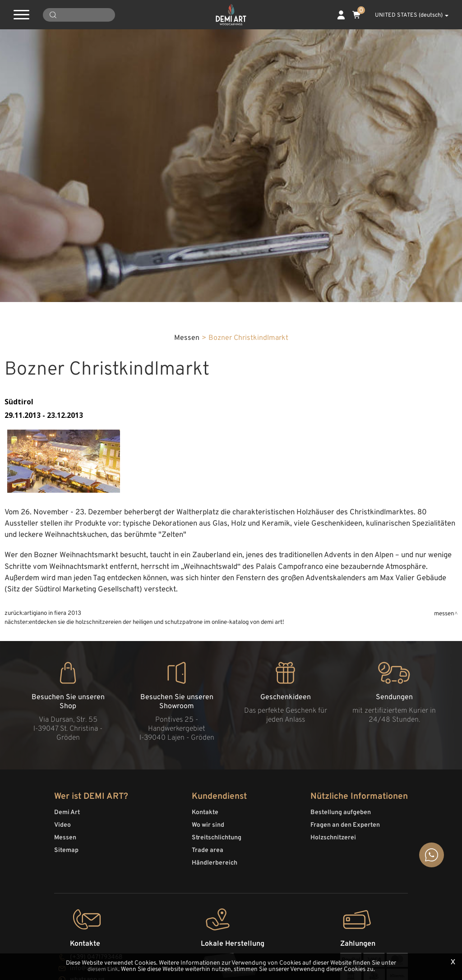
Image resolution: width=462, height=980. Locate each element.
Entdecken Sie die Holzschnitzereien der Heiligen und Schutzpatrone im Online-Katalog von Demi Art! (157, 791)
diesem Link (103, 970)
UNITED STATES (407, 15)
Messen (187, 506)
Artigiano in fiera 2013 (53, 782)
